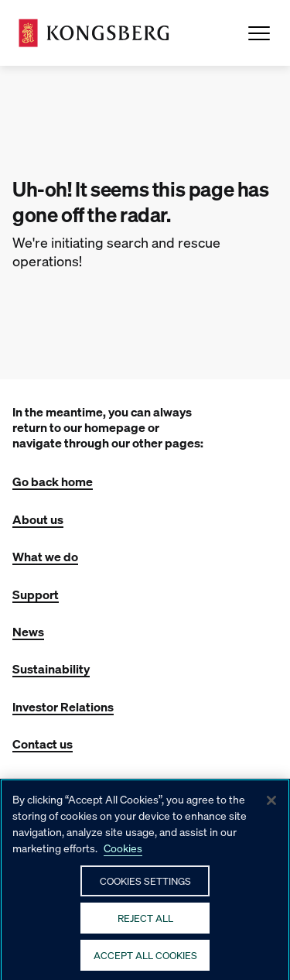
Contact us (43, 744)
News (28, 631)
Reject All (145, 925)
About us (38, 519)
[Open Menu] (259, 33)
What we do (45, 556)
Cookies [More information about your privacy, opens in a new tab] (123, 855)
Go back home (53, 481)
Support (36, 594)
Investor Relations (63, 706)
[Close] (271, 807)
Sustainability (51, 668)
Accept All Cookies (145, 962)
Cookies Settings (145, 887)
